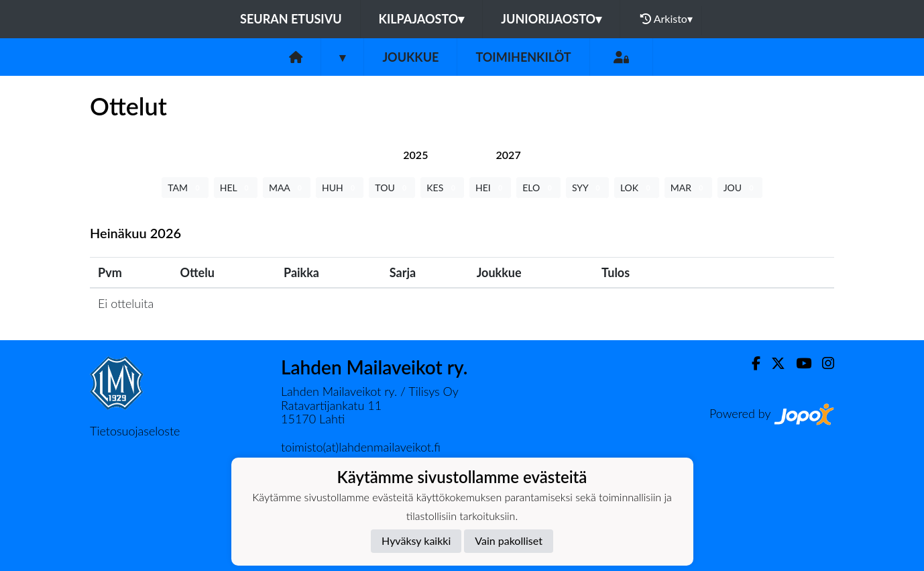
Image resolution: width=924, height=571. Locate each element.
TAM (185, 188)
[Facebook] (751, 363)
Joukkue (410, 57)
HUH (340, 188)
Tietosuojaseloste (135, 431)
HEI (490, 188)
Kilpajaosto (422, 19)
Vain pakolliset (509, 540)
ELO (538, 188)
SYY (587, 188)
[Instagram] (823, 363)
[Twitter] (773, 363)
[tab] (415, 155)
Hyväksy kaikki (416, 540)
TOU (392, 188)
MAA (287, 188)
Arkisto (667, 19)
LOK (637, 188)
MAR (688, 188)
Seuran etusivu (291, 19)
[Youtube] (798, 363)
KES (442, 188)
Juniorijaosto (551, 19)
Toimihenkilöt (523, 57)
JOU (740, 188)
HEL (236, 188)
